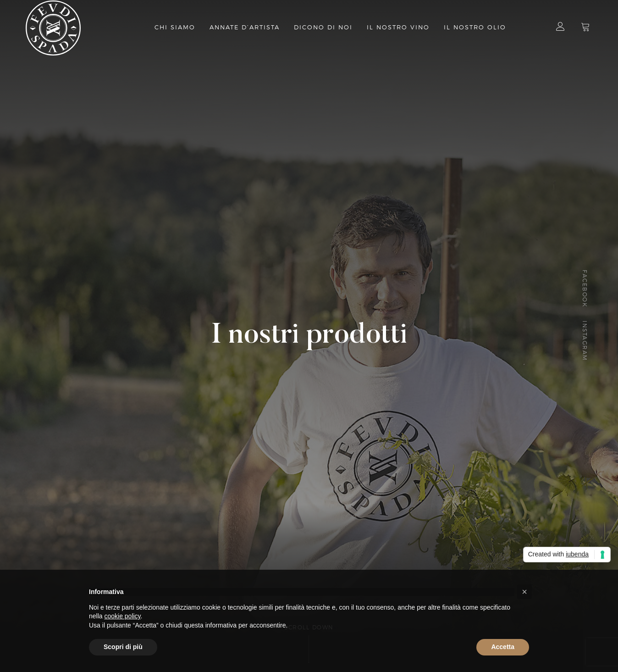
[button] (524, 592)
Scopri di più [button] (123, 647)
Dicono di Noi (323, 27)
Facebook (584, 288)
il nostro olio (475, 27)
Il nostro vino (398, 27)
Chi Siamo (175, 27)
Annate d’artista (245, 27)
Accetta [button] (503, 647)
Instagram (584, 341)
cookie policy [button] (122, 616)
